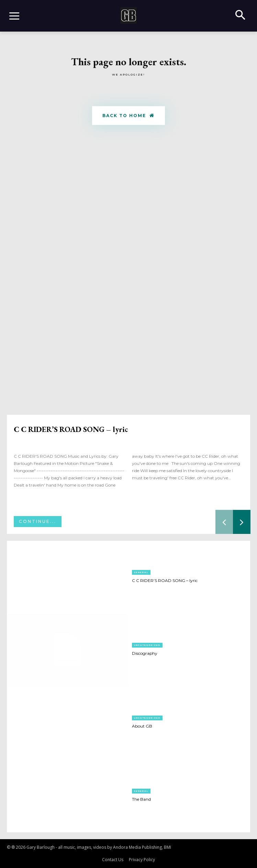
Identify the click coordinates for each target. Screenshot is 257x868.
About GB (142, 726)
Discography (145, 653)
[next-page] (242, 522)
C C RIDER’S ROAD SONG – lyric (71, 429)
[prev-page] (224, 522)
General (141, 572)
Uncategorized (147, 645)
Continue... (38, 521)
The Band (141, 799)
